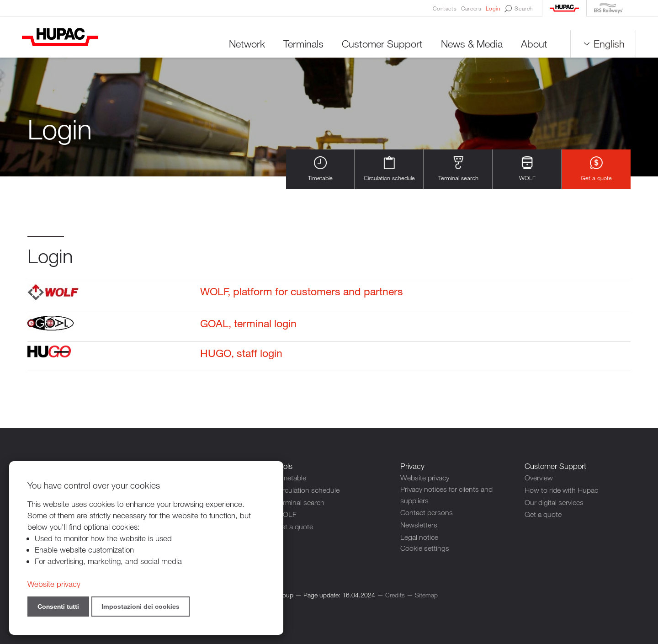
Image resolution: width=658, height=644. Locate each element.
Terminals (298, 45)
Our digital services (556, 502)
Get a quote (596, 171)
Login (493, 8)
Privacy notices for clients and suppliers (450, 496)
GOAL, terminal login (244, 325)
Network (241, 45)
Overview (540, 479)
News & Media (466, 45)
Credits (395, 594)
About (529, 45)
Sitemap (426, 594)
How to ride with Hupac (564, 491)
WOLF (528, 171)
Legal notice (420, 536)
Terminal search (458, 171)
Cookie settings (426, 548)
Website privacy (427, 479)
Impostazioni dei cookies (141, 606)
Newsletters (420, 525)
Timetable (320, 171)
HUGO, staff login (236, 354)
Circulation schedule (389, 171)
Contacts (445, 8)
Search (519, 9)
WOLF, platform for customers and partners (300, 294)
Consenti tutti (58, 606)
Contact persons (428, 514)
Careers (471, 8)
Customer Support (377, 45)
